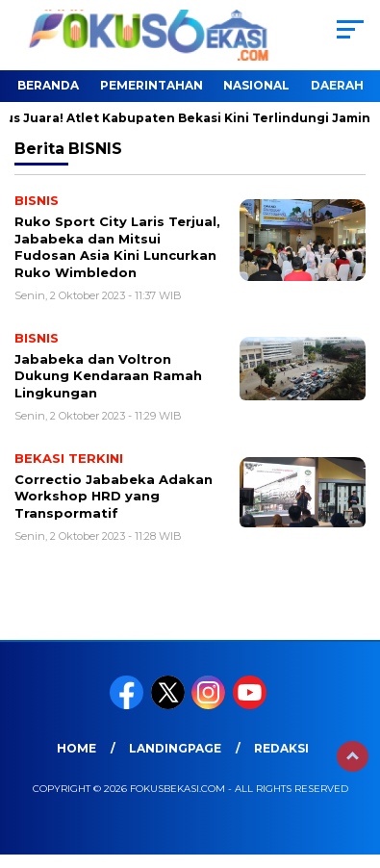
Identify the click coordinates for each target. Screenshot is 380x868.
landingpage (175, 748)
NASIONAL (256, 85)
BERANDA (48, 85)
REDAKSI (281, 748)
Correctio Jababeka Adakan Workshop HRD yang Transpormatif (114, 496)
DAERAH (337, 85)
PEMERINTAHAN (152, 85)
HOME (76, 748)
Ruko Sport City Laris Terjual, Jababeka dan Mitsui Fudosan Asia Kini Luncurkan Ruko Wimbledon (117, 247)
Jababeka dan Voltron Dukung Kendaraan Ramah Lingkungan (108, 376)
